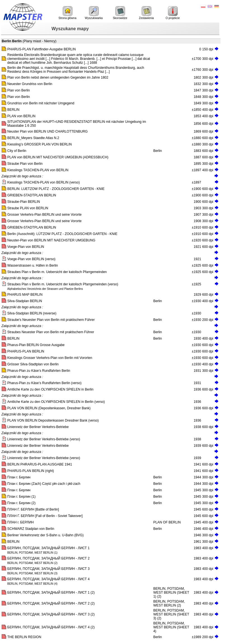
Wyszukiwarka (94, 13)
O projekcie (173, 13)
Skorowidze (120, 13)
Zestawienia (146, 13)
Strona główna (67, 13)
